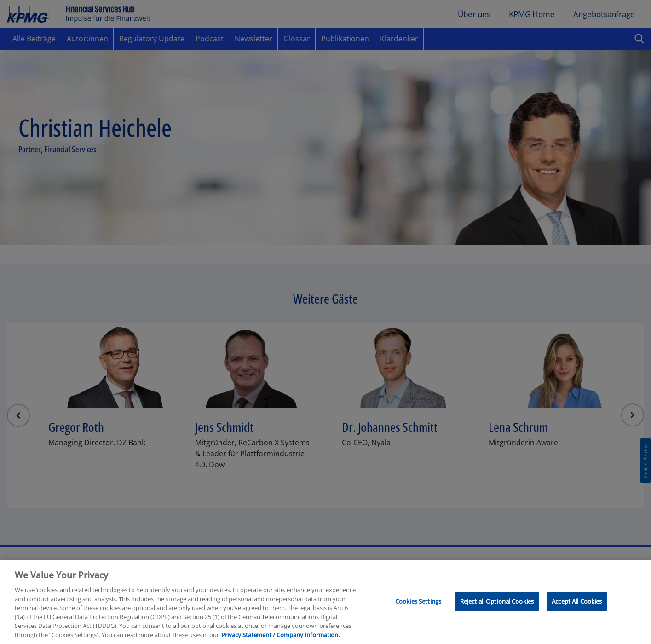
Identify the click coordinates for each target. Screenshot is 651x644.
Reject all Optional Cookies (497, 623)
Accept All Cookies (577, 623)
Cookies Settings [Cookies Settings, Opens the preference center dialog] (418, 623)
